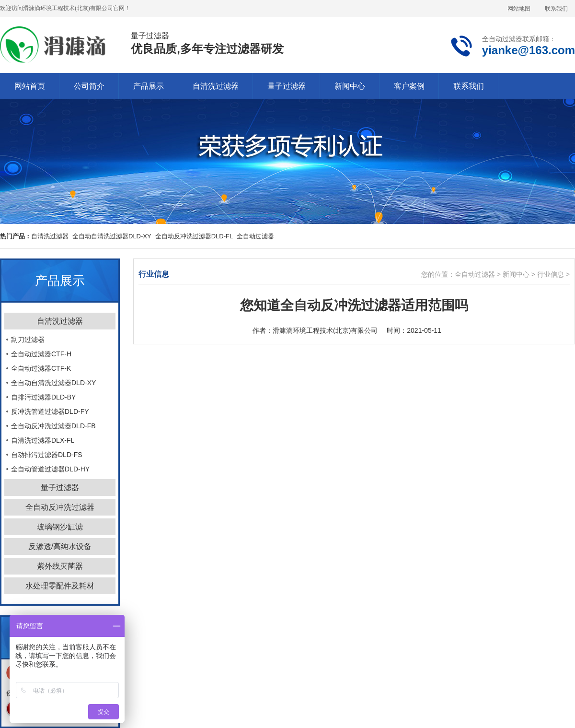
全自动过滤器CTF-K (41, 368)
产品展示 (149, 86)
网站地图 (519, 9)
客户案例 (409, 86)
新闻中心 (350, 86)
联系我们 (556, 9)
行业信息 (551, 274)
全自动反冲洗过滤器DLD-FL (194, 236)
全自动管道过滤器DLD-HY (50, 469)
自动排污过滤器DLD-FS (47, 455)
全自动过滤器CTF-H (41, 354)
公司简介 (89, 86)
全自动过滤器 (475, 274)
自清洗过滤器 (216, 86)
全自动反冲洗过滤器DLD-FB (53, 426)
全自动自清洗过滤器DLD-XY (112, 236)
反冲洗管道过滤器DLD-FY (50, 411)
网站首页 (30, 86)
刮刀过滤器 (28, 340)
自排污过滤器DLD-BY (43, 397)
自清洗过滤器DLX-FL (43, 440)
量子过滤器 (287, 86)
